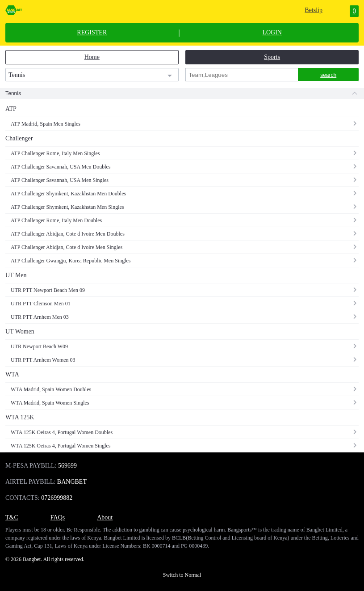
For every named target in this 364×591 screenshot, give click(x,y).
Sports (272, 57)
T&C (12, 517)
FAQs (58, 517)
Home (92, 57)
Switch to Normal (182, 575)
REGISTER (92, 33)
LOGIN (272, 33)
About (105, 517)
